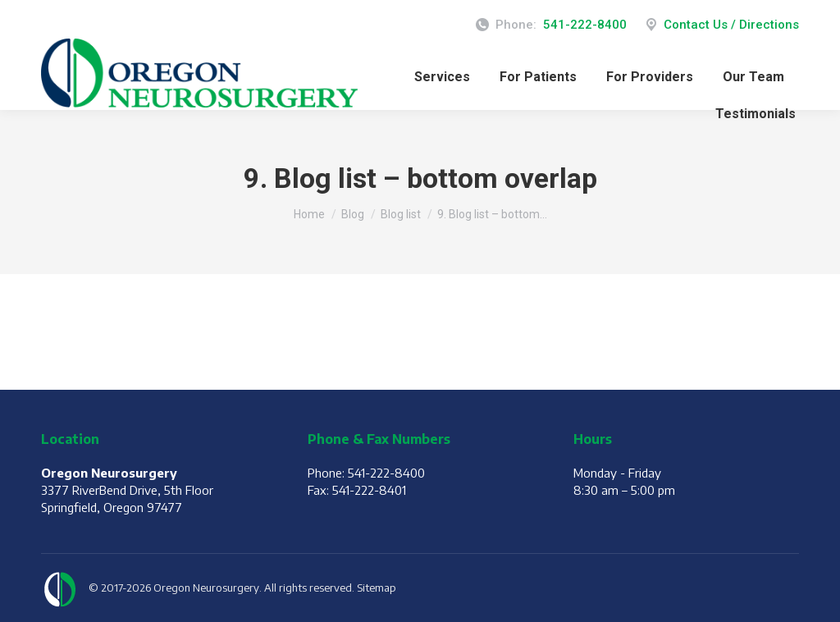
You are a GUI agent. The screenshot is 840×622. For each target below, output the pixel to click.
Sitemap (377, 588)
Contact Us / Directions (721, 25)
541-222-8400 (585, 25)
